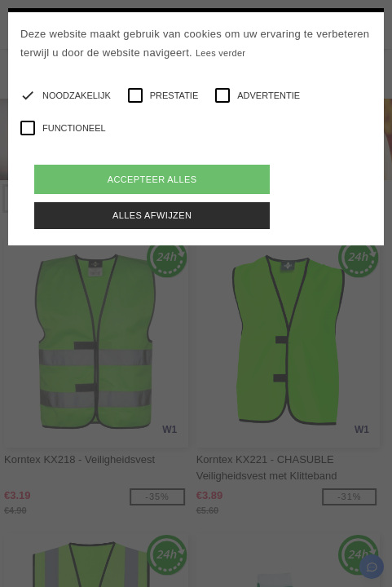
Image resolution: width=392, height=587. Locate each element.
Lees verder (220, 53)
